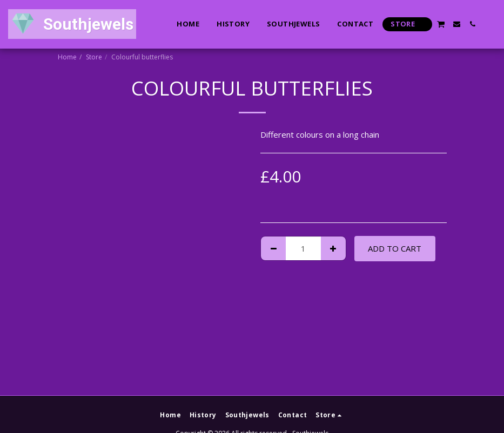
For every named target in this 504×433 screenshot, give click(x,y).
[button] (441, 24)
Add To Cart (395, 248)
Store (94, 57)
